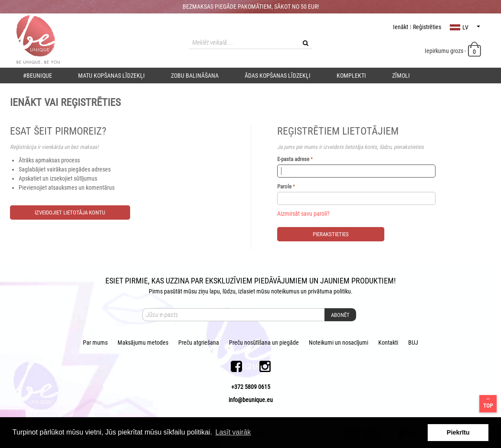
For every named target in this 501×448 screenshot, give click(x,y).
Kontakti (388, 343)
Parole (284, 186)
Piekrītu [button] (458, 432)
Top (488, 402)
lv (465, 27)
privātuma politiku (329, 291)
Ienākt (401, 27)
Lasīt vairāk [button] (233, 432)
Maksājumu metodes (143, 343)
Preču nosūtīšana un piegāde (264, 343)
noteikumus (285, 291)
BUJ (413, 343)
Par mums (95, 343)
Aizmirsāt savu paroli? (303, 214)
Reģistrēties (427, 27)
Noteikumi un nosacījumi (339, 343)
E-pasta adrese (293, 159)
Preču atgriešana (199, 343)
